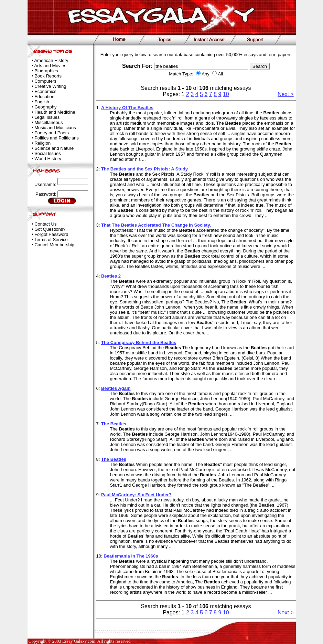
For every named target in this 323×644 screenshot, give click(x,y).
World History (48, 159)
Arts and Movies (50, 66)
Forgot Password (51, 234)
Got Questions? (50, 229)
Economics (45, 91)
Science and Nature (54, 148)
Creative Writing (50, 86)
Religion (42, 143)
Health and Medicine (55, 112)
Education (44, 97)
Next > (286, 94)
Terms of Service (51, 240)
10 (226, 94)
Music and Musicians (55, 128)
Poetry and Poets (52, 133)
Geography (45, 107)
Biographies (46, 71)
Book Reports (48, 76)
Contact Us (45, 224)
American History (51, 60)
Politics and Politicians (57, 138)
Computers (45, 81)
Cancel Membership (54, 245)
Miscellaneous (49, 122)
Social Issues (48, 153)
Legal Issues (47, 117)
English (42, 102)
